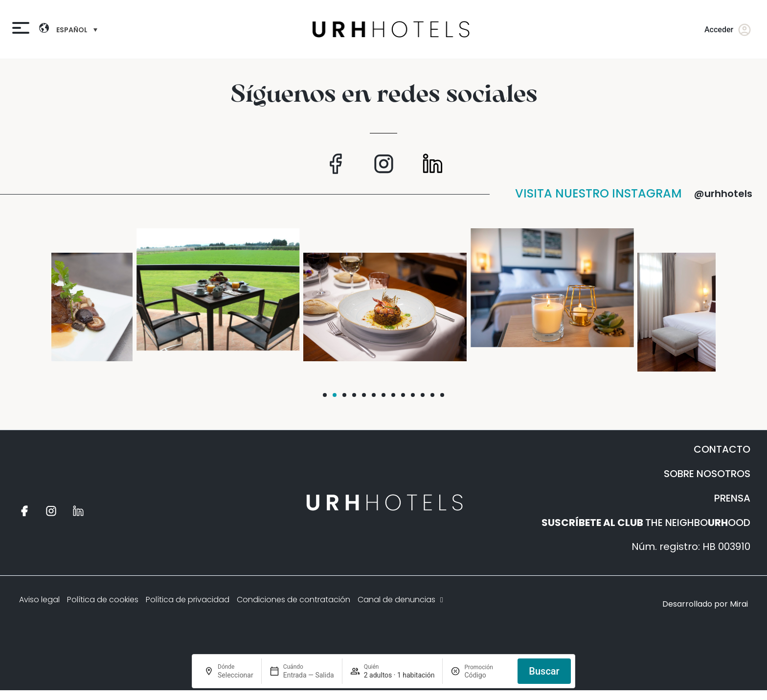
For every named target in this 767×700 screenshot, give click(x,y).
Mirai (739, 604)
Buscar (544, 671)
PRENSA (732, 498)
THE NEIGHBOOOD (646, 523)
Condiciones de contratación (293, 600)
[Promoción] (487, 675)
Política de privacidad (188, 600)
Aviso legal (39, 600)
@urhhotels (723, 194)
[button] (325, 395)
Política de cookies (103, 600)
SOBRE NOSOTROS (707, 474)
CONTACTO (722, 449)
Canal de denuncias (401, 600)
